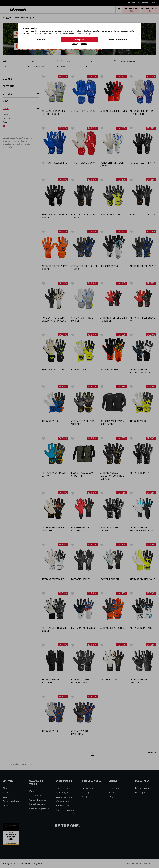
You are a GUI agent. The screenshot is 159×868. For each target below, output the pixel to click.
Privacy (75, 44)
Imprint (84, 44)
